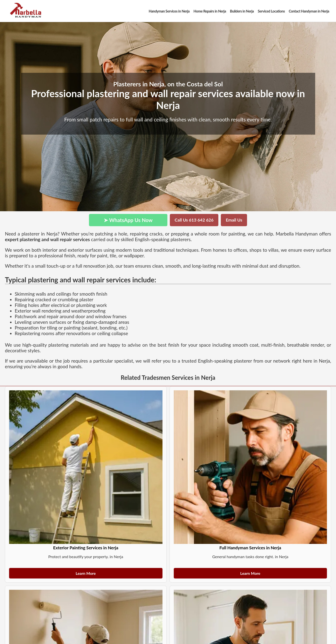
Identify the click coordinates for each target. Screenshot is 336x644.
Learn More (86, 573)
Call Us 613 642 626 (194, 220)
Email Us (234, 220)
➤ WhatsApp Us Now (128, 220)
